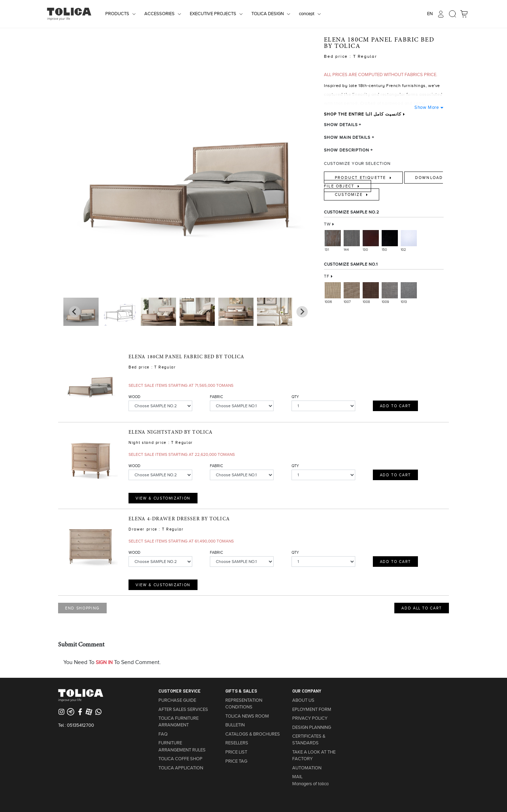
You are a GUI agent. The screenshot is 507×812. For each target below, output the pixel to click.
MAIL (297, 777)
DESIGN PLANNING (312, 727)
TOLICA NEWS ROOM (247, 716)
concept (307, 14)
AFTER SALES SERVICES (183, 709)
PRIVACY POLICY (310, 718)
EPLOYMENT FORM (312, 709)
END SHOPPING (82, 608)
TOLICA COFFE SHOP (180, 759)
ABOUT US (303, 700)
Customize (350, 194)
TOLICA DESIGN (268, 14)
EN (430, 14)
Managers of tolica (310, 784)
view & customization (163, 498)
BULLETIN (235, 725)
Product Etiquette (361, 178)
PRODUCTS (117, 14)
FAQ (163, 734)
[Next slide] (75, 312)
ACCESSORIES (159, 14)
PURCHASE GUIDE (177, 700)
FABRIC (216, 397)
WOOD (134, 397)
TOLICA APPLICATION (181, 768)
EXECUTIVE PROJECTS (213, 14)
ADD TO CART (395, 406)
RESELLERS (237, 743)
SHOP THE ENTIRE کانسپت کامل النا (363, 114)
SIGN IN (104, 662)
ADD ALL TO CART (422, 608)
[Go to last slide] (302, 312)
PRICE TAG (236, 761)
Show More (427, 107)
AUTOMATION (307, 768)
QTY (295, 397)
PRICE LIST (236, 752)
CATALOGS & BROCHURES (253, 734)
